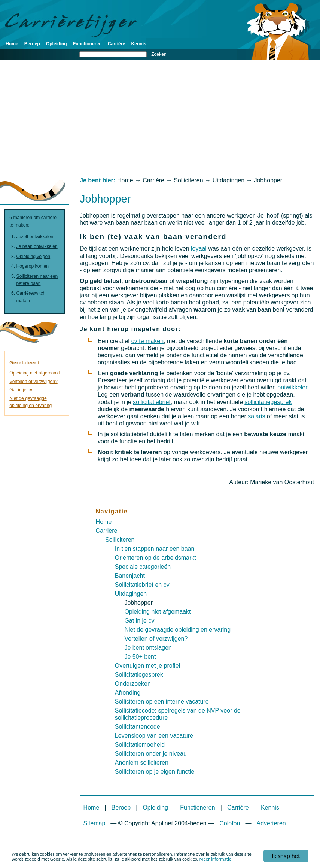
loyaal (199, 248)
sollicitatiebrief (152, 402)
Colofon (230, 823)
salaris (256, 416)
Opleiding (57, 44)
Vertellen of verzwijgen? (33, 382)
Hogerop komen (33, 266)
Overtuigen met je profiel (147, 666)
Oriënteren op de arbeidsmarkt (156, 558)
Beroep (32, 44)
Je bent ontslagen (148, 648)
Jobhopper (138, 603)
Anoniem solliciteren (142, 763)
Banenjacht (130, 576)
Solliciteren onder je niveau (151, 754)
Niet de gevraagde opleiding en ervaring (177, 630)
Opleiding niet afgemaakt (34, 373)
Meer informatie (215, 862)
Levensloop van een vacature (154, 736)
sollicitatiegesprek (268, 402)
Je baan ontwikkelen (37, 246)
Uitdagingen (228, 180)
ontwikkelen (293, 387)
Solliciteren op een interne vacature (162, 702)
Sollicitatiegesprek (139, 675)
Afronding (128, 693)
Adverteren (271, 823)
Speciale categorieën (143, 567)
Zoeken (159, 54)
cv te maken (147, 341)
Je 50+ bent (140, 657)
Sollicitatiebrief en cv (142, 585)
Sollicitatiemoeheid (140, 745)
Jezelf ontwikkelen (35, 237)
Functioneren (87, 44)
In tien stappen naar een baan (155, 549)
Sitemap (95, 823)
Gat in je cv (21, 390)
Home (12, 44)
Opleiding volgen (33, 257)
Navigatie (112, 511)
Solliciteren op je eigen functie (155, 772)
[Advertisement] (160, 118)
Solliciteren (188, 180)
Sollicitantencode (138, 727)
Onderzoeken (133, 684)
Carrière (117, 44)
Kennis (139, 44)
